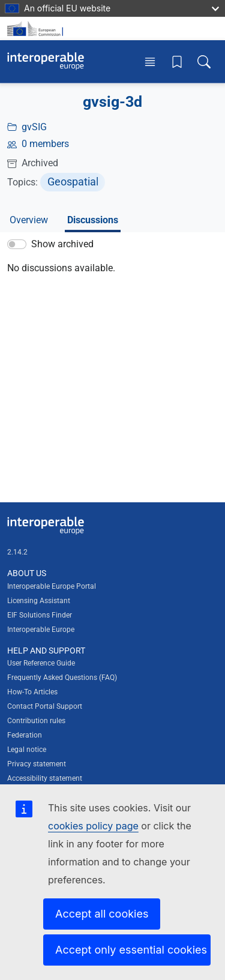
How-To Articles (32, 692)
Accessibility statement (45, 778)
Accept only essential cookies (131, 950)
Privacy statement (37, 764)
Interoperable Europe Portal (52, 586)
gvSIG (34, 127)
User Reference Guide (41, 663)
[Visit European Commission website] (37, 29)
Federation (25, 735)
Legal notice (27, 750)
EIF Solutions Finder (40, 615)
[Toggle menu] (150, 62)
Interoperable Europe (41, 630)
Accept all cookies (102, 914)
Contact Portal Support (45, 706)
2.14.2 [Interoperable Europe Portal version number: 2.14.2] (17, 552)
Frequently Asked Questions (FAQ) (62, 678)
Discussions (93, 220)
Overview (29, 220)
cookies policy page (93, 826)
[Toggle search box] (204, 62)
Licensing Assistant (39, 601)
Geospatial (73, 182)
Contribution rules (36, 721)
